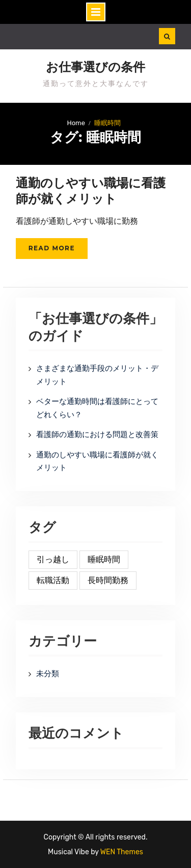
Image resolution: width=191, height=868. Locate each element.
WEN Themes (122, 852)
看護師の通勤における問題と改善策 (97, 435)
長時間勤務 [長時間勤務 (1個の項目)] (108, 580)
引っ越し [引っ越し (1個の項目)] (53, 559)
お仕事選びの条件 (95, 67)
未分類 (48, 674)
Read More (52, 248)
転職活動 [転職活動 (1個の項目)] (53, 580)
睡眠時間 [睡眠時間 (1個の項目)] (104, 559)
